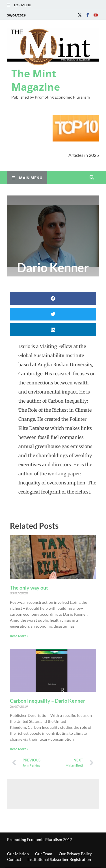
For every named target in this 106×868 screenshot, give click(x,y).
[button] (53, 298)
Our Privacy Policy (75, 854)
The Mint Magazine (36, 80)
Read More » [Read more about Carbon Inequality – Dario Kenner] (19, 749)
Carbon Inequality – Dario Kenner (47, 701)
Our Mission (18, 854)
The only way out (29, 588)
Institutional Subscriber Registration (59, 859)
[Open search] (92, 178)
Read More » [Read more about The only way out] (19, 636)
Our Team (44, 854)
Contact (14, 859)
